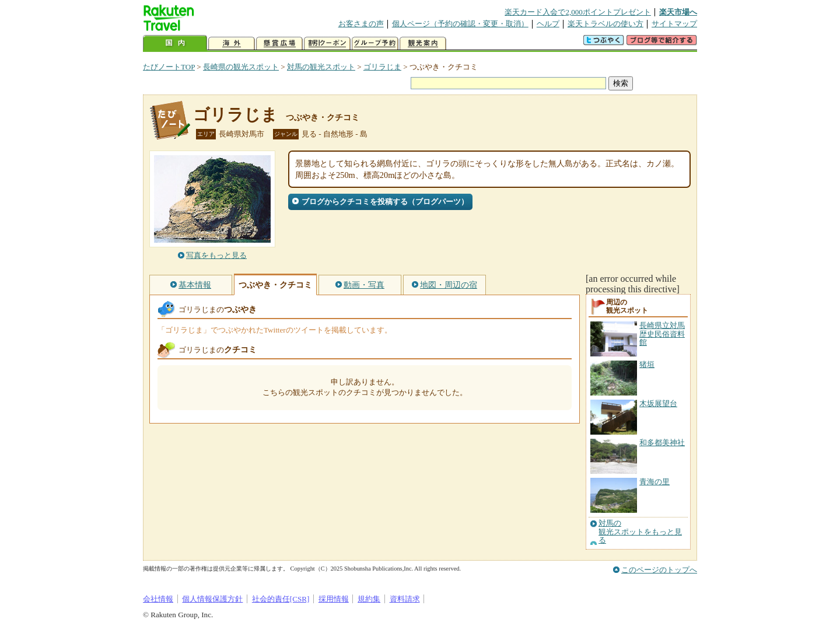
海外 (232, 43)
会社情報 (158, 599)
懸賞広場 (279, 43)
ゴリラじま (382, 67)
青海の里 (654, 482)
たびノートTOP (169, 67)
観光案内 (423, 43)
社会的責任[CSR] (281, 599)
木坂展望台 (658, 403)
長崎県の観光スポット (241, 67)
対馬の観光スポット (321, 67)
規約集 (369, 599)
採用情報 (334, 599)
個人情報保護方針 (212, 599)
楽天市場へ (678, 12)
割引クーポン (327, 43)
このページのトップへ (659, 570)
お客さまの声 (361, 24)
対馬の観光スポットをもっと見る (640, 532)
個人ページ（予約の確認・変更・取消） (460, 24)
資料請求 (405, 599)
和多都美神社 (662, 443)
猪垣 (647, 364)
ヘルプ (548, 24)
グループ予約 (375, 43)
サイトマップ (674, 24)
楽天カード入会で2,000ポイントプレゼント (578, 12)
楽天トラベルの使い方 (605, 24)
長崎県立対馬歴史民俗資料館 (662, 334)
